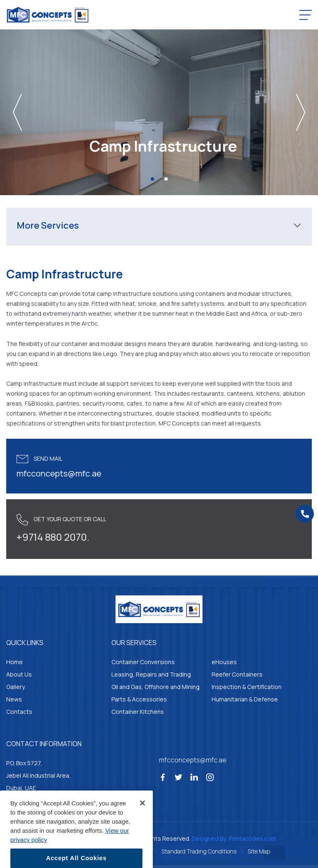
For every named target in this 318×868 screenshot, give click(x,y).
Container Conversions (143, 662)
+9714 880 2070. (53, 537)
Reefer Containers (237, 674)
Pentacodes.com (253, 838)
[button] (44, 112)
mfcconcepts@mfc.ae (59, 473)
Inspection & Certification (247, 687)
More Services (48, 225)
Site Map (259, 851)
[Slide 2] (166, 179)
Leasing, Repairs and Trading (151, 674)
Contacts (19, 712)
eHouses (224, 662)
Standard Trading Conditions (199, 851)
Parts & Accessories (139, 699)
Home (14, 662)
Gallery (16, 687)
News (14, 699)
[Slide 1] (152, 179)
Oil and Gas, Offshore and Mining (155, 687)
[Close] (142, 816)
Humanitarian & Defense (245, 699)
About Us (19, 674)
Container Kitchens (138, 712)
